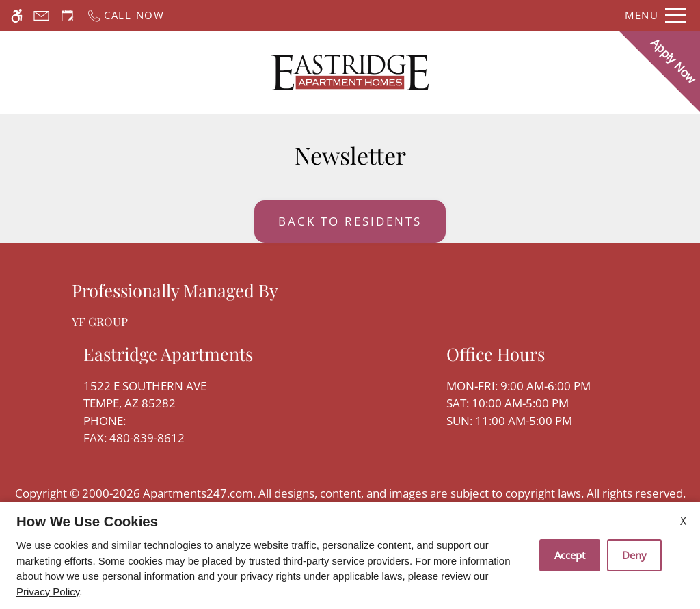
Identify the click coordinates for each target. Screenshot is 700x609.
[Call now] (125, 15)
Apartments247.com (198, 493)
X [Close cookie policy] (683, 521)
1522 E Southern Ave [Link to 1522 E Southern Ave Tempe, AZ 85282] (168, 395)
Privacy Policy (48, 592)
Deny (634, 555)
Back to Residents (350, 221)
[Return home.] (350, 72)
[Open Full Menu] (655, 15)
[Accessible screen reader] (17, 15)
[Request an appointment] (68, 15)
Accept (570, 555)
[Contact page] (41, 15)
